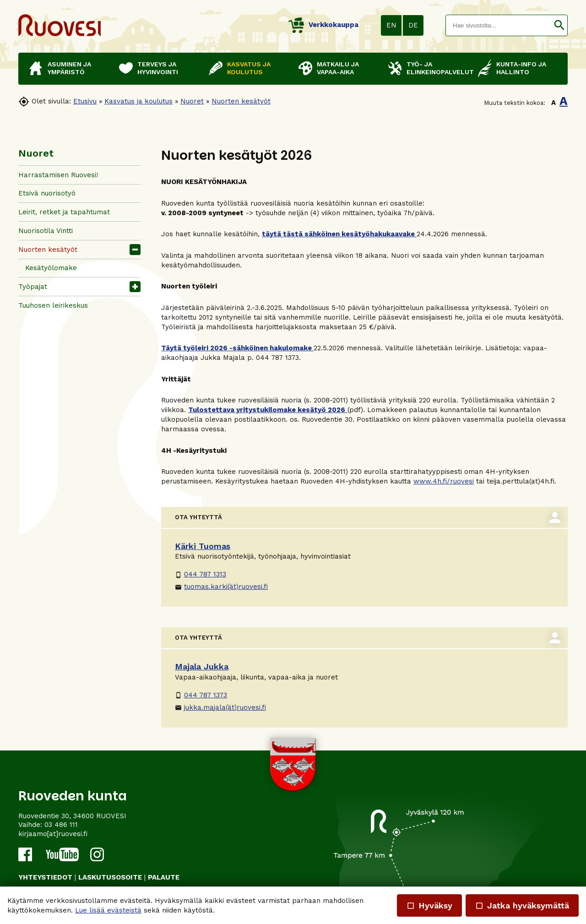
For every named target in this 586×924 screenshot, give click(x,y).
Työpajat (33, 287)
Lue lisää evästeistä (108, 910)
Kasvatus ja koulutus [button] (249, 68)
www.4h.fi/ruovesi (444, 481)
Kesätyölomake (51, 268)
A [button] (553, 103)
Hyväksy (429, 905)
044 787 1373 (201, 695)
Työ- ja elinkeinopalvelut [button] (438, 68)
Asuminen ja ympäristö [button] (69, 68)
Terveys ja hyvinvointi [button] (158, 68)
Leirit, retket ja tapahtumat (64, 212)
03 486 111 (61, 825)
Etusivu (85, 101)
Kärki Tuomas (203, 546)
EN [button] (391, 25)
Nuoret (192, 101)
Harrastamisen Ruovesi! (58, 175)
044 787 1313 (201, 574)
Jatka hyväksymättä (522, 905)
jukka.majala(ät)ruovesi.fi (220, 707)
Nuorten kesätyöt (241, 101)
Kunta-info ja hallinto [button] (521, 68)
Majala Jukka (202, 666)
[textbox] (499, 25)
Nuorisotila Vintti (46, 231)
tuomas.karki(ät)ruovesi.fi (221, 587)
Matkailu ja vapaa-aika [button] (338, 68)
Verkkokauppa (323, 25)
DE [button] (413, 25)
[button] (559, 25)
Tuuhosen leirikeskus (53, 305)
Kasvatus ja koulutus (138, 101)
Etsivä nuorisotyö (47, 193)
